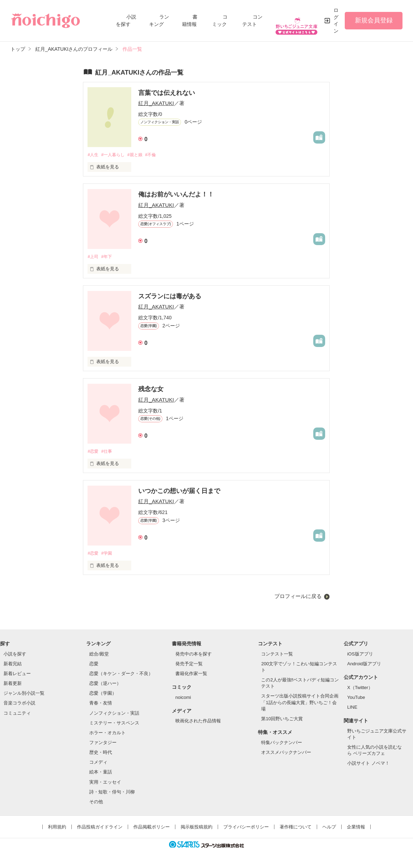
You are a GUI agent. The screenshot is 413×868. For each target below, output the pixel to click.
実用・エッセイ (105, 784)
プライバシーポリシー (246, 829)
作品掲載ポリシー (152, 829)
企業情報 (356, 829)
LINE (352, 709)
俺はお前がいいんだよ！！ (176, 195)
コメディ (98, 764)
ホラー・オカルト (107, 734)
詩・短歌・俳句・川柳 (112, 794)
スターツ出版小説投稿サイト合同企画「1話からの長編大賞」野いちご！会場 (300, 704)
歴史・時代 (101, 754)
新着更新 (13, 685)
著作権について (296, 829)
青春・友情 (101, 705)
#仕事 (109, 453)
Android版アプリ (364, 665)
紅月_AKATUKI (156, 103)
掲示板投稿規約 (197, 829)
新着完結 (13, 665)
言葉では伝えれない (167, 93)
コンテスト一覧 (277, 656)
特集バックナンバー (282, 744)
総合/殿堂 (99, 656)
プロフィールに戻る (298, 598)
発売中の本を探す (194, 656)
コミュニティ (17, 715)
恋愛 (94, 665)
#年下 (109, 258)
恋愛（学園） (103, 695)
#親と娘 (140, 155)
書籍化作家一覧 (191, 675)
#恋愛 (93, 453)
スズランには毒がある (170, 297)
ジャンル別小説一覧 (24, 695)
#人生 (93, 155)
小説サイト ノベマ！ (368, 765)
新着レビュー (17, 675)
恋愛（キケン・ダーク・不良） (121, 675)
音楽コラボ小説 (19, 705)
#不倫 (157, 155)
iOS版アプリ (360, 656)
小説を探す (15, 656)
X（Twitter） (360, 689)
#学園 (109, 555)
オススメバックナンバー (286, 754)
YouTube (356, 699)
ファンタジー (103, 745)
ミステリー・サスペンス (114, 725)
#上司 (93, 258)
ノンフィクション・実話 (114, 715)
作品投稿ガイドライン (100, 829)
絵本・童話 (101, 774)
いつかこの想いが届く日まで (179, 492)
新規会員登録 (374, 20)
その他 (96, 803)
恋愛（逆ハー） (105, 685)
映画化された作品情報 (198, 723)
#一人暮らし (115, 155)
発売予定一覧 (189, 665)
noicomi (183, 699)
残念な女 (151, 390)
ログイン (336, 20)
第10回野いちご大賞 (282, 720)
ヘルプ (329, 829)
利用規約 (57, 829)
